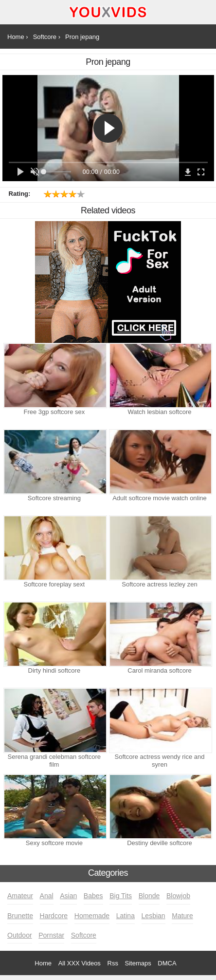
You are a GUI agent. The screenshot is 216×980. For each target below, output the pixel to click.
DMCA (167, 963)
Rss (113, 963)
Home (43, 963)
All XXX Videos (80, 963)
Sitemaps (138, 963)
